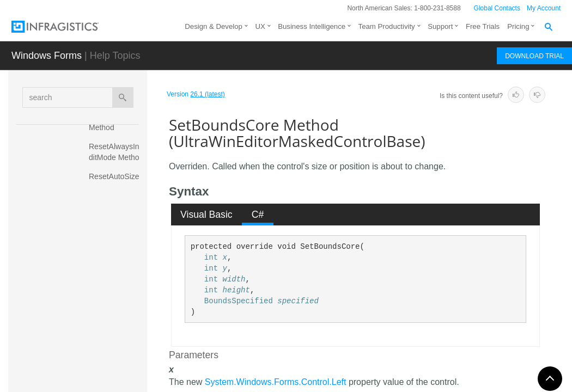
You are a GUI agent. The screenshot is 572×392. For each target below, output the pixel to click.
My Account (544, 8)
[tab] (207, 215)
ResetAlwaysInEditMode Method (117, 152)
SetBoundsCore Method (115, 272)
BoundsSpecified (239, 301)
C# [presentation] (258, 215)
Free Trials (483, 26)
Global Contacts (497, 8)
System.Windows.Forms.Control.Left (276, 382)
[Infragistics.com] (66, 27)
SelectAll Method (105, 242)
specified (298, 301)
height (236, 290)
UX (260, 26)
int (211, 258)
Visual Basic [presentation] (206, 215)
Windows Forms (47, 56)
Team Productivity (387, 26)
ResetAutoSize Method (115, 182)
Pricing (518, 26)
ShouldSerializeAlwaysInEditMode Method (116, 307)
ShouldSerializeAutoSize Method (115, 348)
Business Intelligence (312, 26)
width (234, 279)
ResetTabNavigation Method (117, 212)
